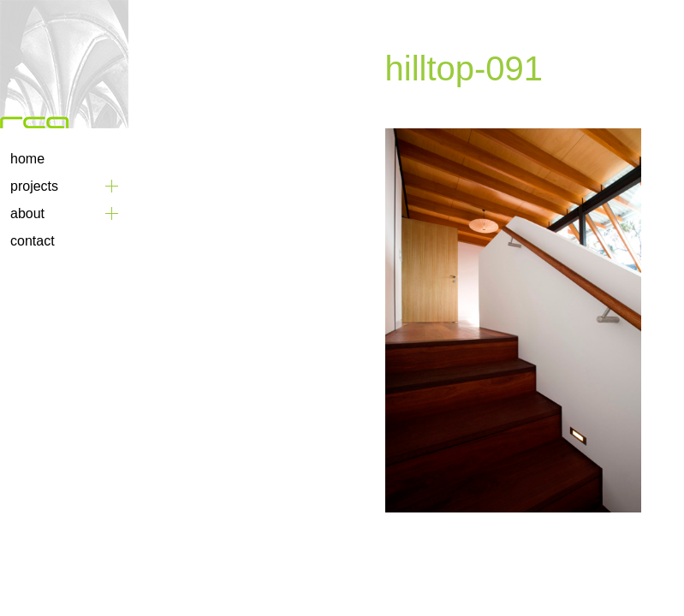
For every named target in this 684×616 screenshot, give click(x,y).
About (27, 213)
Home (27, 159)
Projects (34, 186)
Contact (33, 241)
